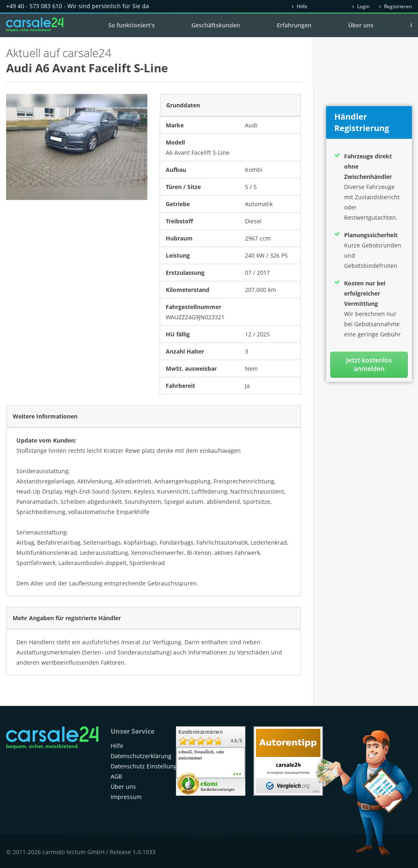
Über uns (361, 25)
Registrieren (396, 6)
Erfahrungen (294, 25)
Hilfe (300, 6)
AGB (116, 776)
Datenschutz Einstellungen (147, 766)
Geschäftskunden (216, 25)
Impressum (126, 797)
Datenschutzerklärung (141, 756)
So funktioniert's (131, 25)
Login (361, 6)
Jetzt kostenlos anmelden (369, 364)
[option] (77, 147)
